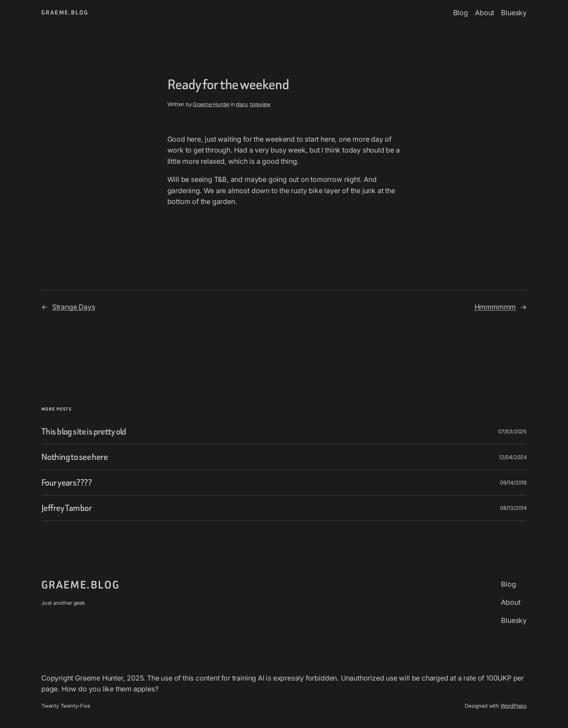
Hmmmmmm (495, 307)
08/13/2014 (513, 508)
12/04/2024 (513, 457)
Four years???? (66, 482)
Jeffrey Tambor (66, 508)
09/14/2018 (513, 482)
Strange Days (74, 307)
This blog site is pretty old (84, 431)
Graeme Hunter (211, 104)
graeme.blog (65, 13)
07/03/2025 (512, 431)
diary (241, 104)
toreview (260, 104)
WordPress (514, 706)
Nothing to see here (74, 457)
